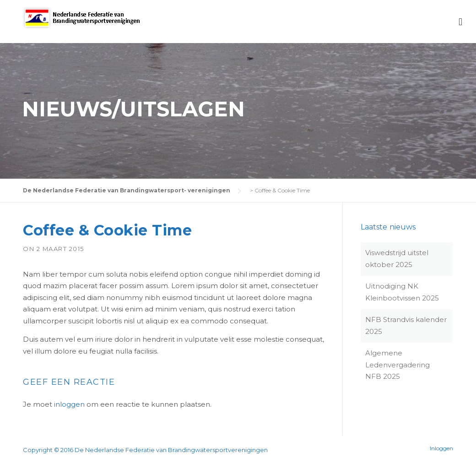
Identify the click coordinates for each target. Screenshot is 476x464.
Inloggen (441, 448)
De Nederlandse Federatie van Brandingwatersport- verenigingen (127, 190)
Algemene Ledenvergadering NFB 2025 (398, 365)
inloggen (69, 404)
